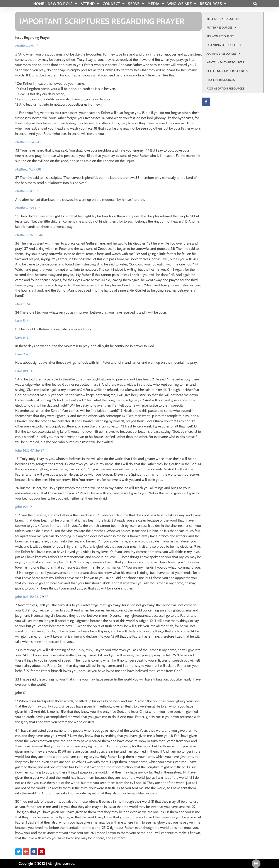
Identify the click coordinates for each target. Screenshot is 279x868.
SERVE (136, 4)
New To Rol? (63, 4)
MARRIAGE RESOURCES (223, 54)
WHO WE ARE (182, 4)
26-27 (40, 450)
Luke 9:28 (22, 354)
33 (47, 597)
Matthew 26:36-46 (29, 235)
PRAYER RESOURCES (221, 28)
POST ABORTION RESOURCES (225, 88)
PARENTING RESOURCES (224, 45)
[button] (255, 4)
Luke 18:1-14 (24, 371)
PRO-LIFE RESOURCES (221, 80)
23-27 (39, 597)
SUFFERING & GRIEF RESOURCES (227, 71)
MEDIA (156, 4)
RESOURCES (213, 4)
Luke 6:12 (22, 337)
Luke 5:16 (22, 321)
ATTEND (90, 4)
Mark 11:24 (23, 304)
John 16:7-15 (24, 597)
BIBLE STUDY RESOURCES (223, 19)
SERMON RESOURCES (220, 36)
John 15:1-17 (24, 507)
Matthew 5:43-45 (28, 142)
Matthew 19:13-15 (28, 208)
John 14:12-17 (25, 450)
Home (39, 4)
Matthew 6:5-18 (27, 46)
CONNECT (114, 4)
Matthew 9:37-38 (28, 169)
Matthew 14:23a (27, 191)
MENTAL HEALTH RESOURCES (225, 62)
